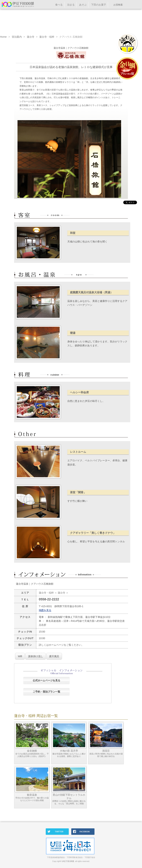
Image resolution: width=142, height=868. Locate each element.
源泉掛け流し (36, 656)
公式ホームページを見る (46, 680)
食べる (59, 5)
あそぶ (83, 5)
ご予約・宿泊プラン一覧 (46, 692)
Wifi (20, 656)
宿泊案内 (17, 37)
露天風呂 (54, 656)
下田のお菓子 (99, 5)
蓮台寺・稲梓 (47, 37)
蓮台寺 (31, 37)
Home (3, 37)
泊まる (71, 5)
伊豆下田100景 (68, 861)
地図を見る (45, 610)
